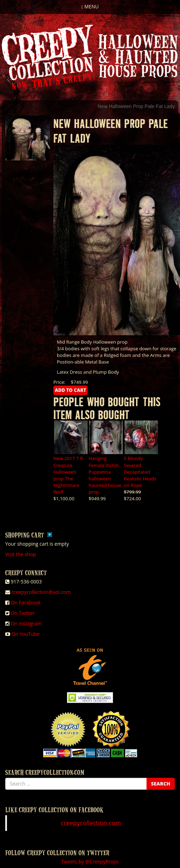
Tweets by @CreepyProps (90, 862)
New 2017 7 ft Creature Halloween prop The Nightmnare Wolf (68, 475)
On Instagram (26, 623)
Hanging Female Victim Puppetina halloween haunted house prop (105, 475)
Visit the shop (21, 554)
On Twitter (23, 613)
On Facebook (26, 602)
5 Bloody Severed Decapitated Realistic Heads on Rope (140, 472)
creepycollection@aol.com (41, 592)
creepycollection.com (91, 823)
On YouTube (26, 634)
